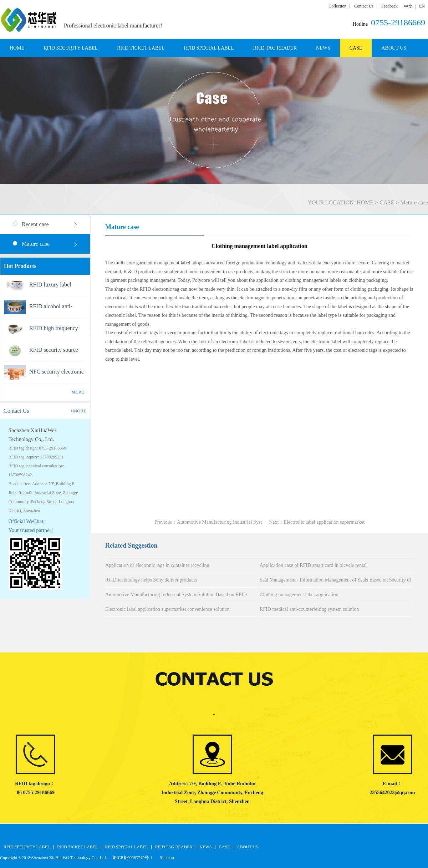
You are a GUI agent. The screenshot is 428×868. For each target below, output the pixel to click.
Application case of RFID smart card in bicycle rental (313, 565)
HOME (17, 48)
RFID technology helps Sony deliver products (151, 580)
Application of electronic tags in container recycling (157, 565)
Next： (317, 522)
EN (422, 6)
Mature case (414, 202)
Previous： (208, 522)
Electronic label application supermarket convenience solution (167, 609)
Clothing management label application (299, 595)
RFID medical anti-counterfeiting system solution (309, 609)
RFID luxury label (50, 285)
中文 (408, 6)
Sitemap (166, 858)
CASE (387, 202)
